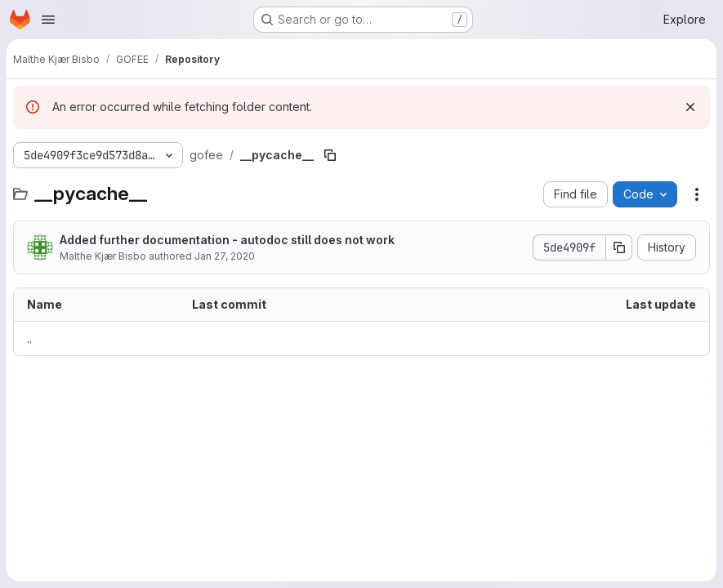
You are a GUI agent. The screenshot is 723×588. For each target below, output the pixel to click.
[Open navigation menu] (48, 20)
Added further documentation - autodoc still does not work (227, 240)
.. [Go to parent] (29, 339)
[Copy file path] (330, 155)
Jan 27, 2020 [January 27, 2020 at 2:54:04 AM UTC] (225, 256)
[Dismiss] (690, 107)
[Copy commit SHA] (619, 247)
